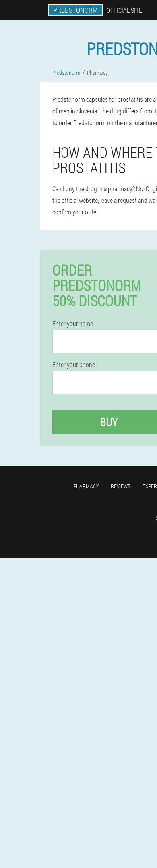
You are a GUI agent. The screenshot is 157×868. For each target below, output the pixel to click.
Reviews (121, 486)
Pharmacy (86, 486)
